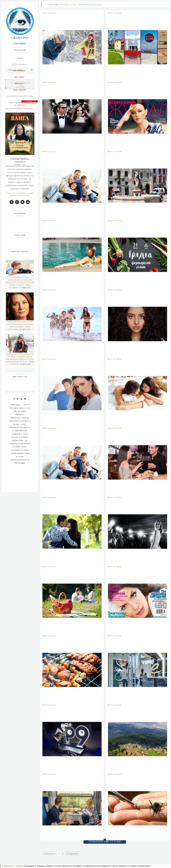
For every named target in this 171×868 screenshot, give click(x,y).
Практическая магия (20, 115)
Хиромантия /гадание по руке (20, 96)
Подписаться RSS (20, 159)
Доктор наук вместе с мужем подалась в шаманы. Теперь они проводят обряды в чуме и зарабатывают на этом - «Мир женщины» (20, 463)
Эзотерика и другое (20, 134)
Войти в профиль (20, 65)
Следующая (73, 854)
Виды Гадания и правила (20, 103)
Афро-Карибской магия (20, 128)
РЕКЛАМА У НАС (20, 165)
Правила (20, 146)
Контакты (20, 140)
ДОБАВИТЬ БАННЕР (30, 206)
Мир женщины (50, 13)
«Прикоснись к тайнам (12, 867)
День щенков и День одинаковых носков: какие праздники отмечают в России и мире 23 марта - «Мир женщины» (20, 387)
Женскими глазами (68, 5)
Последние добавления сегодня (20, 152)
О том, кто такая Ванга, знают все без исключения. (20, 299)
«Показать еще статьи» (105, 841)
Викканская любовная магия (20, 121)
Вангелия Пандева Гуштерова (20, 265)
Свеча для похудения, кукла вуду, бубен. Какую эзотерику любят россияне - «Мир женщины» (20, 430)
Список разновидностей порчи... (20, 109)
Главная (20, 59)
